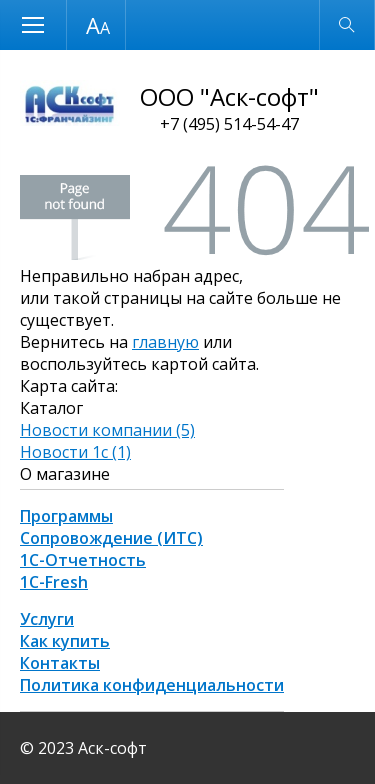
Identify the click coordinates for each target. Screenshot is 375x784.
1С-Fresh (54, 582)
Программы (66, 516)
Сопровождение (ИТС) (111, 538)
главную (165, 342)
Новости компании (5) (107, 430)
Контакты (60, 663)
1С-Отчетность (83, 560)
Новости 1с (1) (75, 452)
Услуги (47, 619)
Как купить (65, 641)
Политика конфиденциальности (152, 685)
